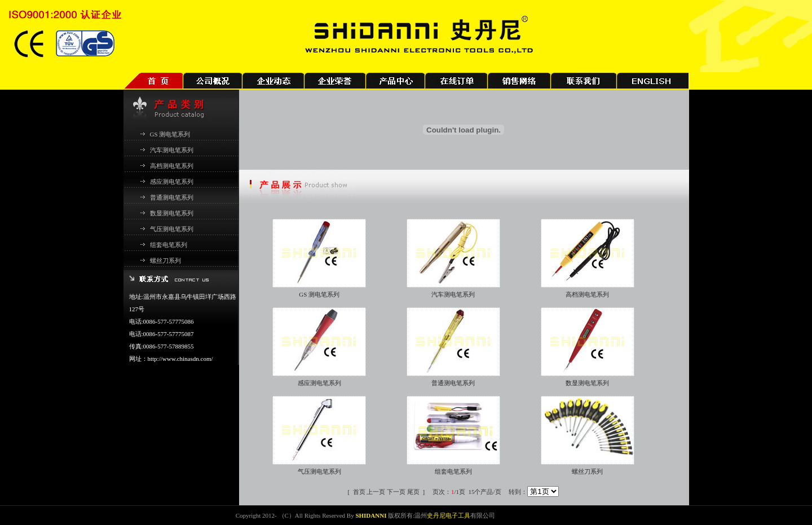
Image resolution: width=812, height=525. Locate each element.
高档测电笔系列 (172, 166)
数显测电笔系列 (172, 213)
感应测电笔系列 (172, 182)
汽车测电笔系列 (172, 150)
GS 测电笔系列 (170, 134)
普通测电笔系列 (172, 197)
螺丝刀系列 (166, 261)
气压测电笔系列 (172, 229)
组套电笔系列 (169, 245)
